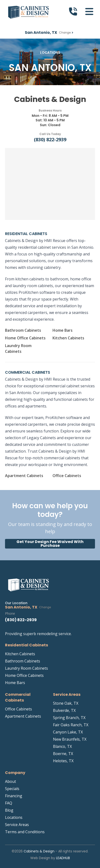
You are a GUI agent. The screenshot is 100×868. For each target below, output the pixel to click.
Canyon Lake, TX (68, 732)
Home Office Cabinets (25, 338)
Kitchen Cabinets (68, 338)
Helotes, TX (63, 761)
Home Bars (63, 330)
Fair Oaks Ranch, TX (71, 725)
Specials (12, 789)
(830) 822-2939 (50, 139)
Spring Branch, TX (69, 718)
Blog (9, 810)
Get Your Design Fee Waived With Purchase (50, 544)
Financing (14, 796)
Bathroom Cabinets (23, 330)
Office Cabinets (67, 476)
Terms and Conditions (25, 832)
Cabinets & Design (39, 851)
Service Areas (17, 825)
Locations (14, 817)
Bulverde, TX (64, 710)
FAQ (9, 803)
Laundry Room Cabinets (18, 348)
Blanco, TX (62, 746)
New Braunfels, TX (70, 739)
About (11, 781)
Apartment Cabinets (24, 476)
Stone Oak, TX (66, 703)
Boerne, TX (63, 754)
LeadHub (63, 858)
